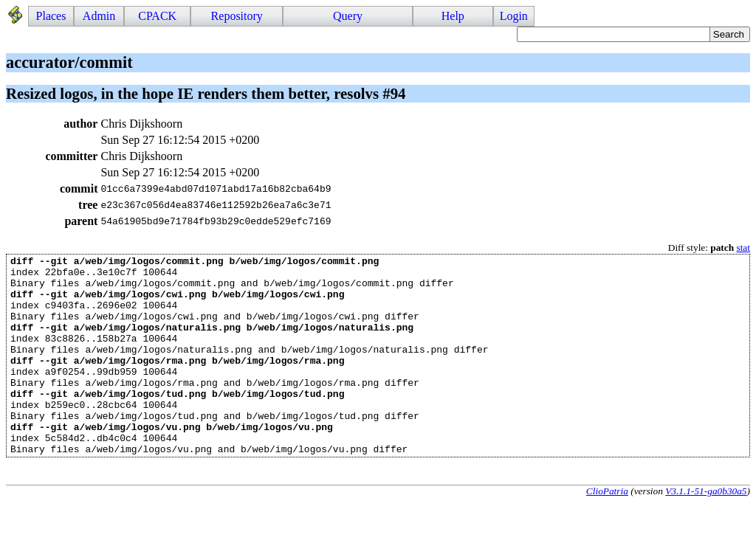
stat (743, 248)
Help (453, 16)
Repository (237, 16)
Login (514, 16)
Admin (99, 16)
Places (51, 16)
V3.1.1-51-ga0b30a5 (706, 531)
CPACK (157, 16)
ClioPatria (607, 531)
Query (348, 16)
